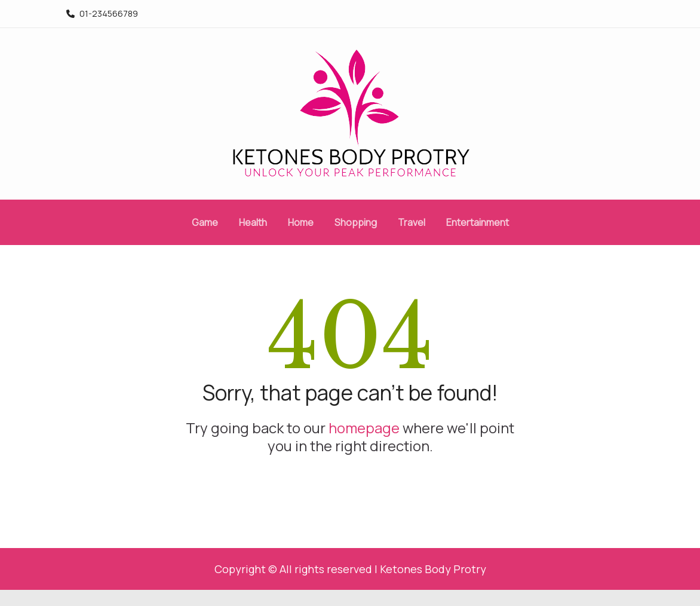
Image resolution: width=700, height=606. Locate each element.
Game (205, 222)
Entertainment (478, 222)
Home (301, 222)
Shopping (356, 222)
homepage (364, 428)
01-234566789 (102, 14)
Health (253, 222)
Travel (412, 222)
